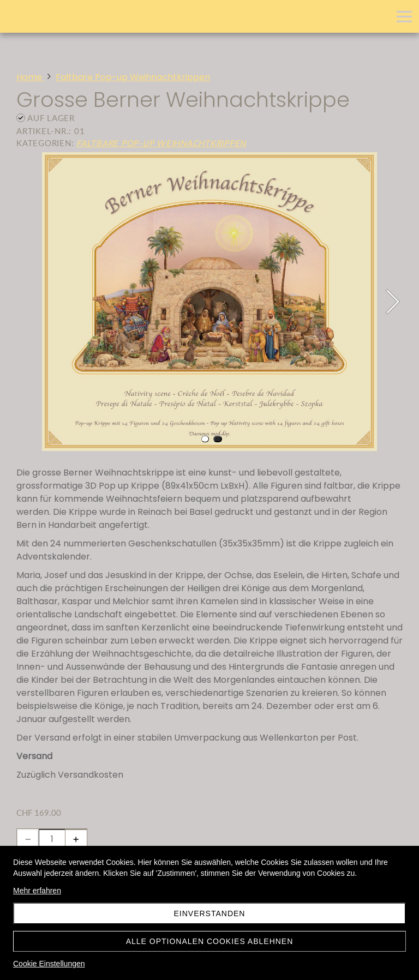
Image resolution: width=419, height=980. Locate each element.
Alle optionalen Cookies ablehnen (210, 941)
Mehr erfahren (37, 891)
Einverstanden (210, 913)
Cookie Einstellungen (49, 964)
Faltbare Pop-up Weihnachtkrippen (161, 143)
